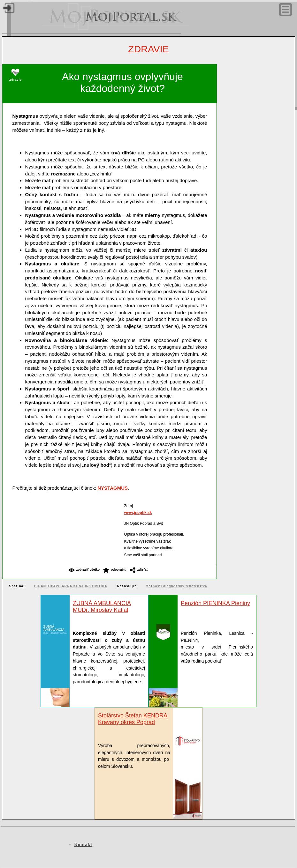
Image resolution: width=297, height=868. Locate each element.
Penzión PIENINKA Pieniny (215, 603)
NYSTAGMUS (113, 488)
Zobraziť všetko (88, 570)
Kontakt (83, 845)
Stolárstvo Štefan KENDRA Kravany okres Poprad (133, 719)
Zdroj (128, 506)
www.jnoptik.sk (138, 513)
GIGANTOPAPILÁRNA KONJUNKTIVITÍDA (71, 586)
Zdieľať (143, 570)
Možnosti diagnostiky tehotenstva (176, 586)
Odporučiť (118, 570)
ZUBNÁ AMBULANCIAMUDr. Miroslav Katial (102, 607)
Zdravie (148, 49)
